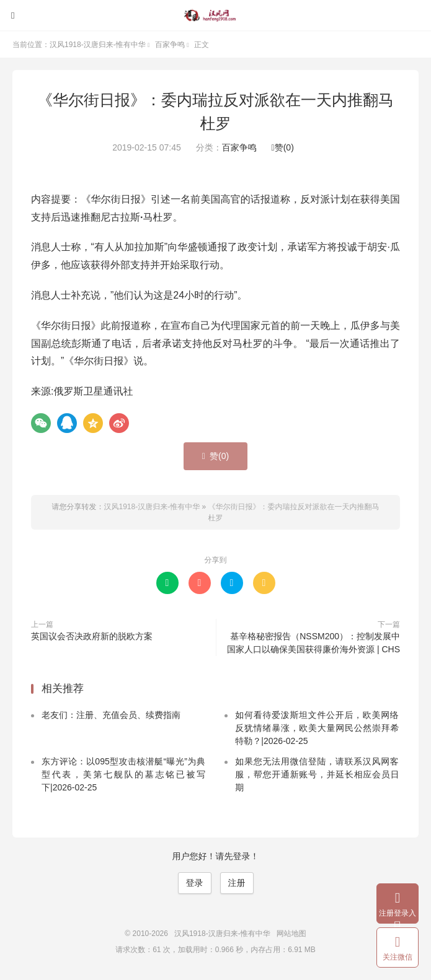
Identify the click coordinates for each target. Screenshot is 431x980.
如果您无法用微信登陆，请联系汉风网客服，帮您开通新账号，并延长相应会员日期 (317, 774)
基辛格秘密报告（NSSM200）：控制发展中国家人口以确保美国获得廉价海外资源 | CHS (313, 643)
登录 (195, 883)
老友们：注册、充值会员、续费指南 (111, 715)
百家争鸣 (170, 45)
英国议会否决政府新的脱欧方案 (92, 636)
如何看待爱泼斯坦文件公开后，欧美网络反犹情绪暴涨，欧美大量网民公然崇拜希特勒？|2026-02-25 (317, 728)
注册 (237, 883)
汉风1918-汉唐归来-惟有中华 (216, 15)
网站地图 (291, 934)
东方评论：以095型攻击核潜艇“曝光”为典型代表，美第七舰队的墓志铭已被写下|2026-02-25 (123, 774)
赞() (283, 147)
